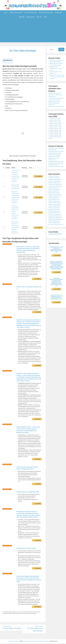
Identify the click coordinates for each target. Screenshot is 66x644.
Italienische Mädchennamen (55, 219)
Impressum (30, 639)
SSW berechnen (52, 171)
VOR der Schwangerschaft (16, 12)
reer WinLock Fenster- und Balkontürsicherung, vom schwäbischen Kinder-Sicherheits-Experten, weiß (56, 317)
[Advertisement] (33, 33)
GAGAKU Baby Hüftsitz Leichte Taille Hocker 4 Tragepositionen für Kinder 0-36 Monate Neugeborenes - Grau (56, 269)
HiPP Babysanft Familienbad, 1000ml (27, 544)
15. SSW (60, 132)
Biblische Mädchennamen (55, 209)
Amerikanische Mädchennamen (56, 203)
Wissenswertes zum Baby (55, 108)
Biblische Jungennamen (54, 208)
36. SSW (60, 143)
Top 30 (45, 17)
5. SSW (56, 127)
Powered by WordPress (12, 639)
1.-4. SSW (51, 127)
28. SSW (51, 140)
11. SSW (55, 130)
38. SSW (55, 145)
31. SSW (51, 142)
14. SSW (55, 132)
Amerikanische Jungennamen (56, 201)
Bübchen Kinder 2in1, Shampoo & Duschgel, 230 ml (15, 181)
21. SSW (60, 135)
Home (6, 12)
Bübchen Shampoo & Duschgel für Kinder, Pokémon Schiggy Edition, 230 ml (28, 459)
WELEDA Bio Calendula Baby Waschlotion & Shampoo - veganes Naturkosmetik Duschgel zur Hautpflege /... (16, 201)
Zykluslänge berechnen (54, 180)
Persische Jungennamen (55, 224)
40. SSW (51, 147)
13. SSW (51, 132)
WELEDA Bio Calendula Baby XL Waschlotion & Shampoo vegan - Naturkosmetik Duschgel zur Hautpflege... (16, 190)
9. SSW (59, 128)
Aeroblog (25, 639)
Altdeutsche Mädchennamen (56, 199)
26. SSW (55, 138)
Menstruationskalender (54, 170)
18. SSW (60, 133)
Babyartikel (22, 17)
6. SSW (60, 127)
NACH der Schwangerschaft (46, 12)
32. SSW (55, 142)
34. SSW (51, 143)
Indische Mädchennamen (55, 216)
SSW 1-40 (39, 17)
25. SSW (51, 138)
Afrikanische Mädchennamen (56, 196)
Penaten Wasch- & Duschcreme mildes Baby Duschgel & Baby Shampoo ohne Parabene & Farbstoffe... (16, 174)
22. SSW (51, 137)
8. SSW (55, 128)
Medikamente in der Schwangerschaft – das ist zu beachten (57, 72)
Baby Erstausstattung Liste (55, 98)
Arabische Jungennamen (55, 204)
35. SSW (55, 143)
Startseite (48, 639)
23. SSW (55, 137)
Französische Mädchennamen (56, 213)
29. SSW (55, 140)
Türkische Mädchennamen (55, 241)
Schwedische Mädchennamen (56, 233)
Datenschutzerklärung (39, 639)
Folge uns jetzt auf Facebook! (56, 254)
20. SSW (55, 135)
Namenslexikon (31, 17)
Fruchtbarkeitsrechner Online (56, 165)
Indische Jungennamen (54, 214)
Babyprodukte (58, 12)
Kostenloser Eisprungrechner (56, 166)
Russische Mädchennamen (55, 229)
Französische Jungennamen (55, 211)
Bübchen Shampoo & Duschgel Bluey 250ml (29, 484)
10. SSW (51, 130)
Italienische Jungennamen (55, 218)
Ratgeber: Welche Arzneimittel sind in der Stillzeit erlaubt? (55, 67)
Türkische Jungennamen (55, 239)
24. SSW (60, 137)
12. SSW (60, 130)
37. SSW (51, 145)
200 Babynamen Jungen (54, 193)
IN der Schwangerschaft (31, 12)
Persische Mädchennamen (55, 226)
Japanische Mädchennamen (55, 223)
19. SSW (51, 135)
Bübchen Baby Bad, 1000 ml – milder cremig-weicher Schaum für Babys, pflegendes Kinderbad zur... (16, 211)
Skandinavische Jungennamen (56, 234)
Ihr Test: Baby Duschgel (23, 50)
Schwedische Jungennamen (55, 231)
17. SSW (55, 133)
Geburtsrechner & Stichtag (55, 168)
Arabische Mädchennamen (55, 206)
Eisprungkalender (53, 160)
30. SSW (60, 140)
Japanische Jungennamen (55, 221)
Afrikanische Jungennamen (55, 194)
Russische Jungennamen (55, 228)
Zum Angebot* (39, 174)
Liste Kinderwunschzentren (55, 106)
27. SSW (60, 138)
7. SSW (50, 128)
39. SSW (60, 145)
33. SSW (60, 142)
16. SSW (51, 133)
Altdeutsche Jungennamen (55, 198)
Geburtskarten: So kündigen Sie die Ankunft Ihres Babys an (56, 62)
